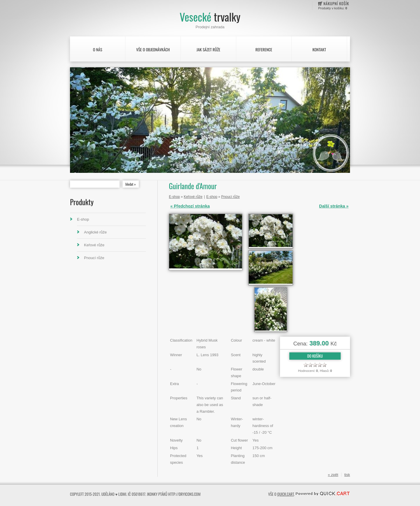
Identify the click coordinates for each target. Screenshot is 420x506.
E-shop (83, 219)
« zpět (333, 475)
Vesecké (210, 17)
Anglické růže (95, 232)
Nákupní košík (336, 3)
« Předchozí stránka (190, 206)
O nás (98, 49)
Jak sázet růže (209, 49)
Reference (264, 49)
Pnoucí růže (94, 258)
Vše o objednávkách (153, 49)
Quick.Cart (285, 494)
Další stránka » (334, 206)
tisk (347, 475)
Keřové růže (94, 245)
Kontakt (319, 49)
